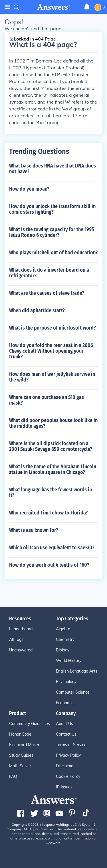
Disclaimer (65, 766)
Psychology (66, 682)
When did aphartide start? (37, 310)
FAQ (13, 776)
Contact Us (66, 734)
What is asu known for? (34, 530)
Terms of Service (71, 745)
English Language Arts (77, 671)
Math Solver (20, 766)
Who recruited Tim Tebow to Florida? (49, 513)
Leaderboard (21, 629)
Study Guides (21, 755)
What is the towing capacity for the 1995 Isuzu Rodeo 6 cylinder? (52, 232)
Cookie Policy (68, 776)
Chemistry (65, 639)
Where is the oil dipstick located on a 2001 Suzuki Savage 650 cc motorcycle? (51, 446)
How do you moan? (29, 189)
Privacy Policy (68, 755)
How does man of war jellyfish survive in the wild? (52, 377)
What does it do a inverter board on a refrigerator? (49, 273)
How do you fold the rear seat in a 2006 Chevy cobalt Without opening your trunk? (51, 351)
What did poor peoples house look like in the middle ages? (53, 423)
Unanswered (21, 650)
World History (69, 661)
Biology (63, 650)
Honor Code (20, 734)
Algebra (63, 629)
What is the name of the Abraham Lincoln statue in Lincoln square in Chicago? (53, 469)
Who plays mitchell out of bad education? (53, 253)
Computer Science (73, 692)
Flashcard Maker (24, 745)
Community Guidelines (30, 724)
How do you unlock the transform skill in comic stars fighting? (52, 209)
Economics (66, 703)
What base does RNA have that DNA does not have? (53, 169)
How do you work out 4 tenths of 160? (49, 565)
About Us (64, 724)
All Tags (16, 639)
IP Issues (64, 787)
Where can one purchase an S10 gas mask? (47, 400)
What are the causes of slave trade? (47, 293)
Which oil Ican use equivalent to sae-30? (52, 548)
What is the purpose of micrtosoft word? (53, 328)
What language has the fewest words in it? (51, 492)
